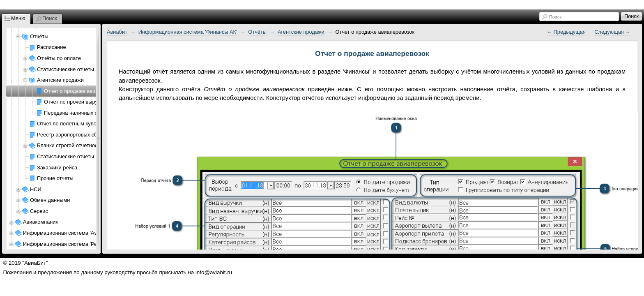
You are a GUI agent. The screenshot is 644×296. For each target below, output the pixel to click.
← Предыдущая (566, 32)
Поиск (555, 17)
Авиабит (117, 32)
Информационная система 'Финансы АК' (188, 32)
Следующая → (612, 32)
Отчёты (257, 32)
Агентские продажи (301, 32)
